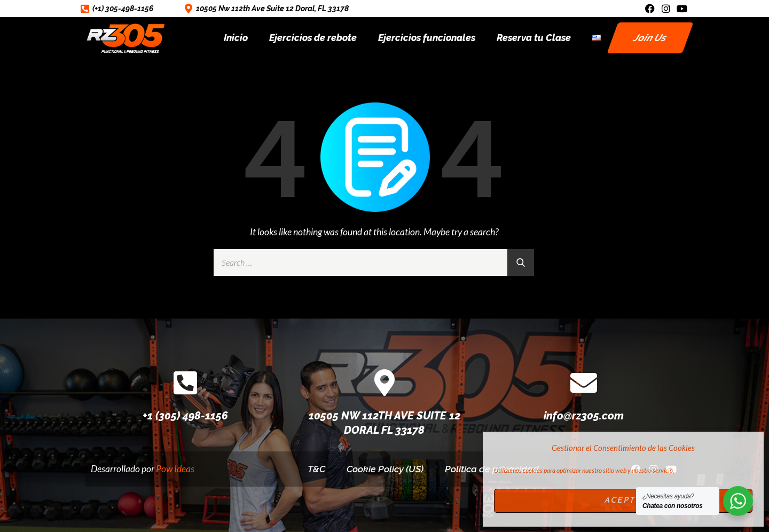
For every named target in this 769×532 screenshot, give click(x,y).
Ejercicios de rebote (313, 38)
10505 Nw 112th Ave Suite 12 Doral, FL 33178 (272, 9)
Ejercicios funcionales (427, 38)
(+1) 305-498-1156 (123, 9)
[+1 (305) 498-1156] (185, 383)
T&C (316, 469)
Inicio (236, 38)
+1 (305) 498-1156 (185, 416)
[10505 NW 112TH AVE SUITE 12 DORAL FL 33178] (384, 383)
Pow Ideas (175, 469)
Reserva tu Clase (534, 38)
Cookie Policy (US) (385, 469)
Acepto (623, 501)
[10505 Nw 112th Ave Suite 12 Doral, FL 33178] (189, 9)
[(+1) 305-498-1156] (85, 9)
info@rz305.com (584, 416)
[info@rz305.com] (584, 383)
